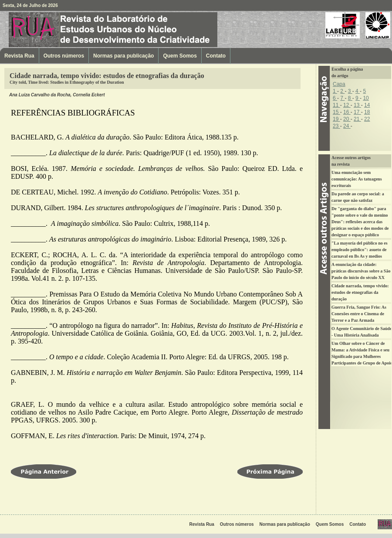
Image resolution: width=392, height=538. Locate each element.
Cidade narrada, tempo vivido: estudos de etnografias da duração (360, 292)
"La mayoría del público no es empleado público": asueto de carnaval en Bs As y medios (360, 250)
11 (336, 105)
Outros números (64, 56)
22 (367, 119)
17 (357, 112)
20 (347, 119)
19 (336, 119)
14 (367, 105)
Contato (216, 56)
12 (347, 105)
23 (336, 126)
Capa (339, 84)
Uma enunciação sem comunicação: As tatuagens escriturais (357, 179)
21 (357, 119)
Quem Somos (180, 56)
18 (367, 112)
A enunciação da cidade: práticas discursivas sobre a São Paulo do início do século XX (361, 271)
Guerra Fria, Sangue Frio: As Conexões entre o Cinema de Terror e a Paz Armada (359, 314)
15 (336, 112)
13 (357, 105)
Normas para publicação (123, 56)
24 (347, 126)
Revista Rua (54, 29)
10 (366, 98)
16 (347, 112)
